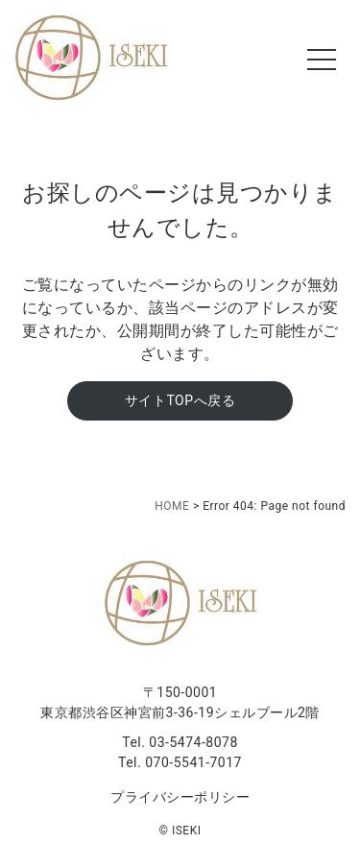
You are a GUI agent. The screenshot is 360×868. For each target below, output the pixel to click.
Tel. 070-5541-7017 (180, 762)
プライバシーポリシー (180, 797)
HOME (172, 506)
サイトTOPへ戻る (180, 400)
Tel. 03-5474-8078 (180, 742)
